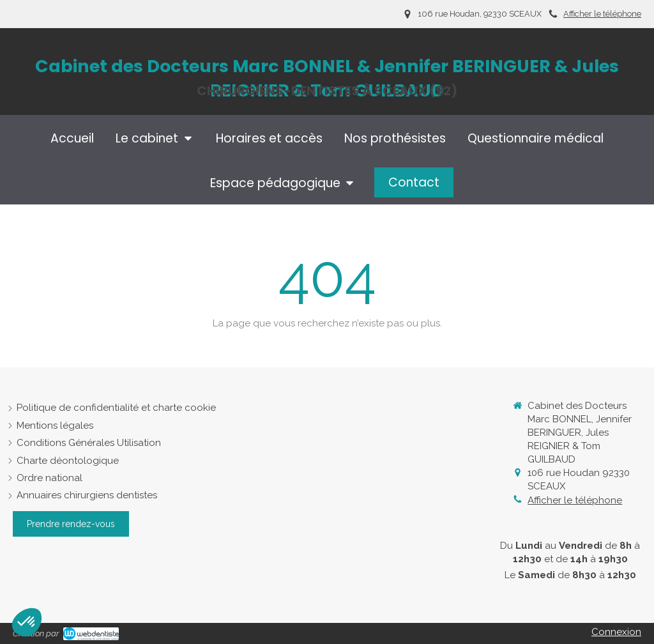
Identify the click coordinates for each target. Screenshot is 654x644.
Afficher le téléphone (602, 14)
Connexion (616, 632)
